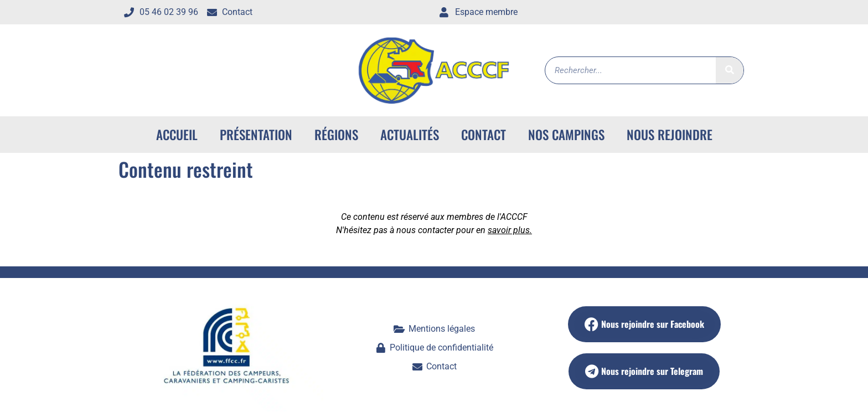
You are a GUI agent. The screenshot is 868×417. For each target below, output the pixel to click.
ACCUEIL (177, 135)
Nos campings (566, 135)
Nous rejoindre (670, 135)
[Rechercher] (730, 70)
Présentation (256, 135)
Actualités (410, 135)
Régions (336, 135)
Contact (484, 135)
